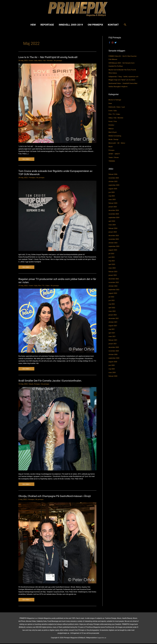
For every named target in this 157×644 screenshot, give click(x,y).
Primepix (32, 178)
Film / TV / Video (45, 286)
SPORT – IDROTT (115, 157)
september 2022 (114, 293)
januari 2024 (113, 235)
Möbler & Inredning (115, 139)
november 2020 (114, 354)
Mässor (111, 132)
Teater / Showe (114, 161)
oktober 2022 (113, 289)
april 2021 (112, 336)
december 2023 (114, 239)
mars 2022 (112, 314)
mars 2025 (112, 203)
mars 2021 (112, 340)
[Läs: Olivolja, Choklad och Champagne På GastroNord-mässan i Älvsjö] (57, 543)
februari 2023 (113, 275)
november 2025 (114, 181)
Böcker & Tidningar (115, 103)
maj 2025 (112, 199)
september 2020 (114, 361)
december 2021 (114, 322)
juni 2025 (112, 196)
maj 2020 (112, 372)
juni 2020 (112, 369)
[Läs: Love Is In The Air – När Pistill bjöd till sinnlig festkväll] (57, 103)
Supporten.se (102, 638)
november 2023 (114, 242)
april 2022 (112, 311)
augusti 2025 (113, 192)
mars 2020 (112, 376)
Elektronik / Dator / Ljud (117, 110)
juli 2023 (112, 257)
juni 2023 (112, 260)
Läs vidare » (27, 160)
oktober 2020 (113, 358)
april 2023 (112, 268)
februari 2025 (113, 206)
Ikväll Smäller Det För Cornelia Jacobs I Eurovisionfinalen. (51, 381)
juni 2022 (112, 304)
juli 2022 (112, 300)
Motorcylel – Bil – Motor (117, 146)
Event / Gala (33, 61)
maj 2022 (112, 307)
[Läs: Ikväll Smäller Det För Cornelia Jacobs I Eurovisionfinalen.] (57, 429)
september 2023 (114, 250)
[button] (125, 25)
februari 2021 (113, 343)
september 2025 (114, 188)
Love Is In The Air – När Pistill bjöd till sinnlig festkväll (49, 57)
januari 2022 (113, 318)
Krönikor (111, 128)
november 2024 (114, 217)
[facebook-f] (110, 43)
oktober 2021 (113, 325)
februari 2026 (113, 178)
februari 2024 (113, 232)
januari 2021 (113, 347)
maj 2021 (112, 333)
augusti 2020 (113, 365)
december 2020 (114, 351)
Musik (31, 384)
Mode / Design (114, 143)
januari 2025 (113, 210)
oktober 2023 (113, 246)
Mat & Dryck (113, 136)
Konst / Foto (113, 125)
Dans (110, 107)
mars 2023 (112, 271)
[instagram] (113, 43)
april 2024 (112, 224)
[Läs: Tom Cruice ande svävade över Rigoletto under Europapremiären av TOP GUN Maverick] (57, 216)
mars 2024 (112, 228)
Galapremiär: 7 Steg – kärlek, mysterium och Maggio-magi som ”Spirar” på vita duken (123, 80)
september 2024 (114, 221)
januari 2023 (113, 278)
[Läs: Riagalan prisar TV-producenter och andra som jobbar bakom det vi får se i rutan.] (57, 321)
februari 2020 (113, 379)
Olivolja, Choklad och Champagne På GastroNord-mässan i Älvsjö (56, 496)
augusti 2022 (113, 296)
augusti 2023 (113, 253)
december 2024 (114, 214)
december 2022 (114, 282)
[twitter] (116, 43)
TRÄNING (112, 164)
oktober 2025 (113, 185)
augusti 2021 (113, 329)
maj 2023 (112, 264)
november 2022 (114, 286)
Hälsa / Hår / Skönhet (46, 61)
